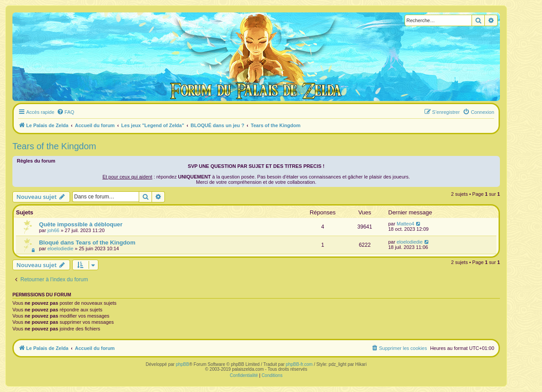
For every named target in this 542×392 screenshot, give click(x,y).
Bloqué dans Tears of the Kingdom (87, 243)
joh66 (53, 230)
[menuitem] (66, 112)
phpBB (183, 364)
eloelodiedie (60, 248)
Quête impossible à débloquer (81, 224)
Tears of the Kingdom (54, 146)
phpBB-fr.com (299, 364)
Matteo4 (406, 224)
